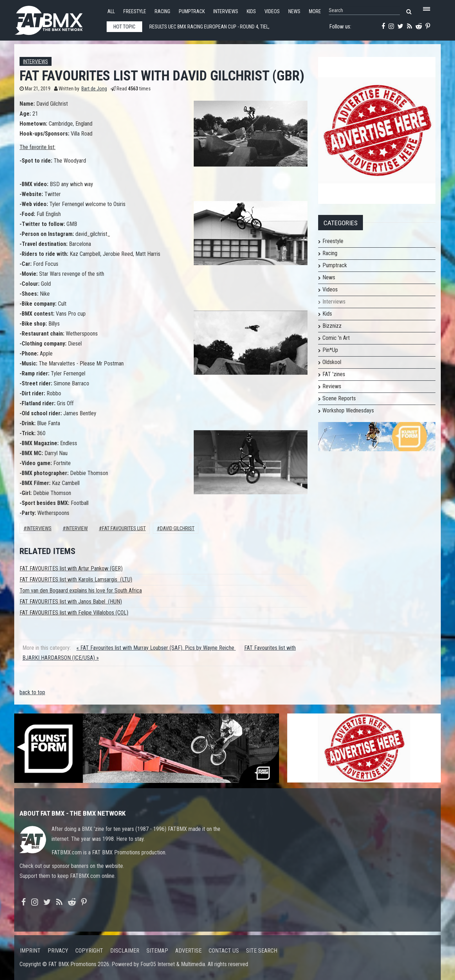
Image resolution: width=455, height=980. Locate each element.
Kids (251, 12)
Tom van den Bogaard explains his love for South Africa (81, 591)
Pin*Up (330, 350)
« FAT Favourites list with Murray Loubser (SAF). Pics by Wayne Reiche (156, 648)
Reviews (332, 386)
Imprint (30, 951)
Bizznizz (332, 326)
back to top (32, 692)
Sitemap (157, 951)
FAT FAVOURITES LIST (124, 529)
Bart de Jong (94, 89)
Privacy (58, 951)
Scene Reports (339, 398)
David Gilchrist (177, 529)
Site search (262, 951)
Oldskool (332, 362)
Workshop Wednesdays (348, 410)
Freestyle (135, 12)
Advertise (188, 951)
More (315, 12)
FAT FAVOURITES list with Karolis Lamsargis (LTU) (76, 579)
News (294, 12)
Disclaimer (125, 951)
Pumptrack (192, 12)
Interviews (226, 12)
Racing (162, 12)
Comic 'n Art (336, 338)
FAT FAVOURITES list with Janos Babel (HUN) (71, 602)
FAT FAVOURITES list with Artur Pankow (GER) (71, 568)
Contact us (224, 951)
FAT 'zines (334, 374)
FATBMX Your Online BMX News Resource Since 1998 (57, 18)
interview (77, 529)
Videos (272, 12)
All (111, 12)
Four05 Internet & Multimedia (173, 964)
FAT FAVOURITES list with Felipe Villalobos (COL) (74, 613)
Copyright (89, 951)
